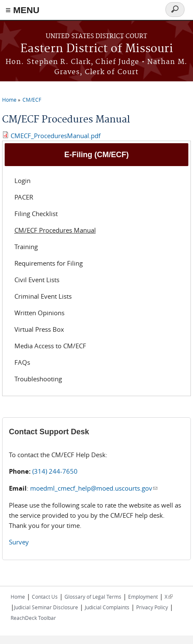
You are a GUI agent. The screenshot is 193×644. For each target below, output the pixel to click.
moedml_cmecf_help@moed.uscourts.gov (94, 488)
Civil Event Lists (37, 280)
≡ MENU (22, 10)
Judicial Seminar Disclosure (46, 607)
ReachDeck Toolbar (33, 618)
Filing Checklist (36, 214)
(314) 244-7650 (55, 471)
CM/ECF (32, 100)
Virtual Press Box (39, 329)
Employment (143, 597)
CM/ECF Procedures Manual (55, 230)
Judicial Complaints (107, 607)
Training (26, 247)
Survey (19, 542)
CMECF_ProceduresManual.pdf (56, 136)
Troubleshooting (38, 379)
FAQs (22, 362)
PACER (24, 197)
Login (22, 180)
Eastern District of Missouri (97, 49)
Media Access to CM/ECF (50, 346)
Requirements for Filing (49, 263)
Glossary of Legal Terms (93, 597)
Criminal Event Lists (43, 296)
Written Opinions (39, 313)
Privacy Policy (152, 607)
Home (9, 100)
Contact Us (45, 597)
